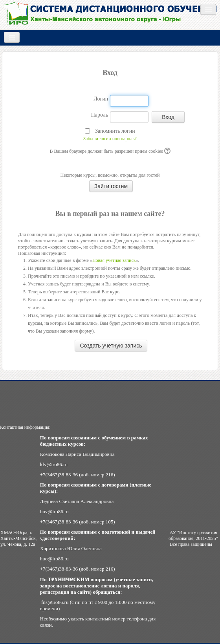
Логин (101, 99)
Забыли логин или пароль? (110, 139)
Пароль (100, 115)
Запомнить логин (115, 131)
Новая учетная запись (114, 260)
